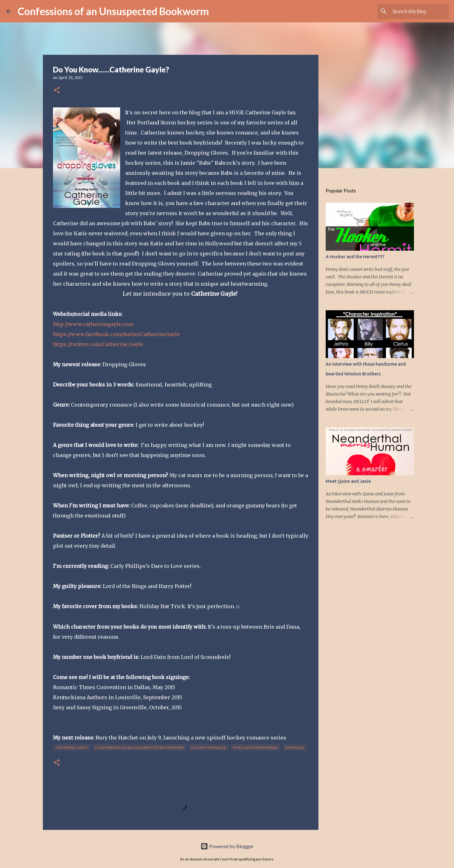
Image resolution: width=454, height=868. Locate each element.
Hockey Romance (209, 748)
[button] (57, 91)
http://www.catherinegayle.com (93, 324)
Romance (295, 748)
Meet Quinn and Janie (348, 481)
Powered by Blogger (227, 846)
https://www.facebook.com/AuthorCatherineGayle (116, 334)
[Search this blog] (416, 11)
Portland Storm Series (256, 748)
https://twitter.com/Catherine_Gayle (98, 344)
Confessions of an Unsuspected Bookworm (113, 11)
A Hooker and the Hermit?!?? (355, 257)
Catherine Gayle (72, 748)
